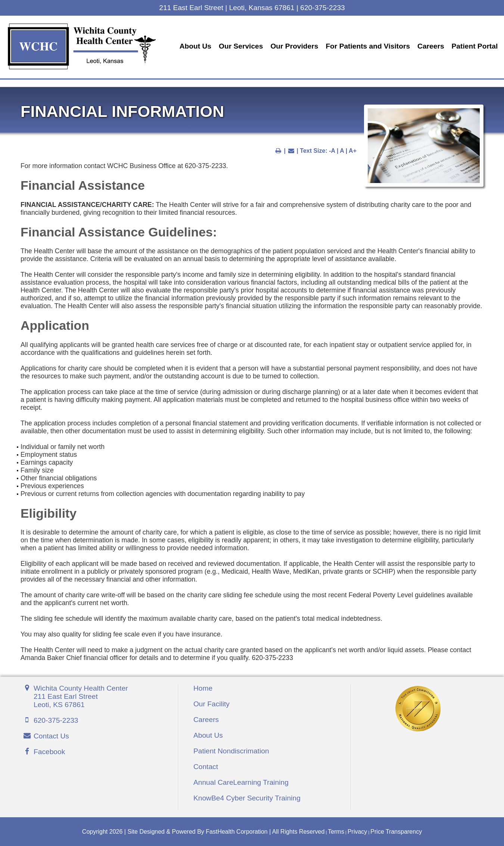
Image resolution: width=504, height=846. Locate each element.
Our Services (243, 41)
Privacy (357, 831)
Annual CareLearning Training (241, 782)
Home (203, 687)
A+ (353, 150)
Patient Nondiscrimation (231, 750)
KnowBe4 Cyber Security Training (247, 797)
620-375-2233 (56, 720)
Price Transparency (396, 831)
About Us (197, 41)
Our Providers (296, 41)
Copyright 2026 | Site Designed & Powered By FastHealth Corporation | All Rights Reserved (203, 831)
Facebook (49, 751)
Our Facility (211, 703)
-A (332, 150)
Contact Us (51, 735)
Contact (206, 766)
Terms (336, 831)
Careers (433, 41)
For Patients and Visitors (370, 41)
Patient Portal (188, 51)
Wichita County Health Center (81, 696)
